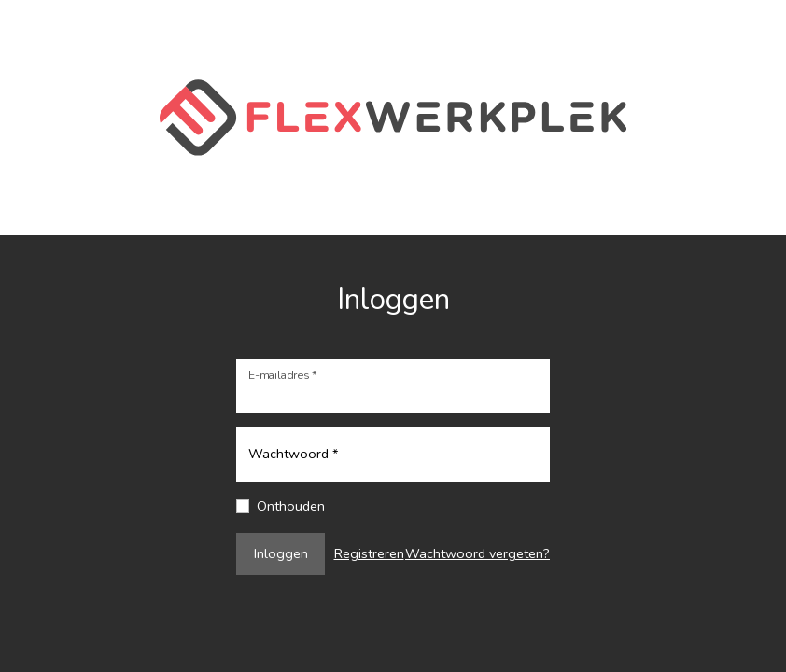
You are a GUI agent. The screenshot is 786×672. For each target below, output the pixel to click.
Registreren (369, 553)
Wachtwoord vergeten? (477, 553)
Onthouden (291, 506)
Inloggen (281, 553)
